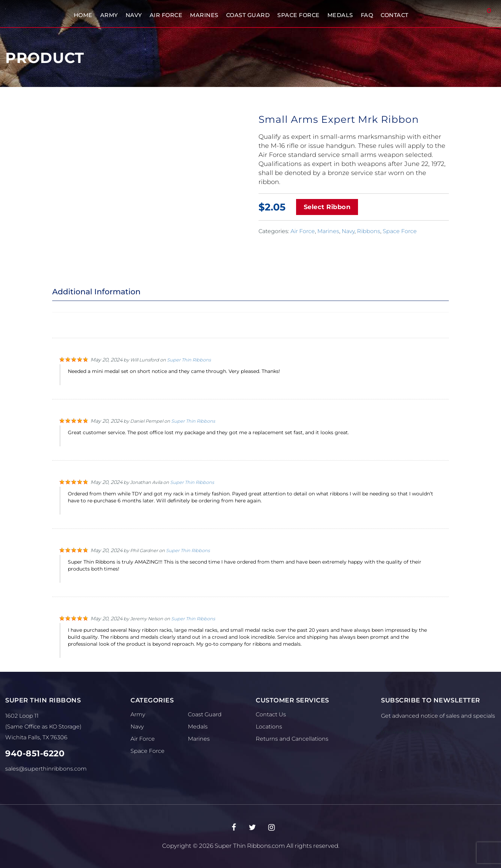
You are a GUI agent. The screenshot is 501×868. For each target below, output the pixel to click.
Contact (395, 15)
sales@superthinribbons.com (46, 769)
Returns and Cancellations (292, 739)
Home (83, 15)
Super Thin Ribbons (189, 360)
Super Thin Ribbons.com (250, 846)
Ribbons (369, 231)
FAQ (367, 15)
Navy (134, 15)
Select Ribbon (327, 207)
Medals (340, 15)
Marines (204, 15)
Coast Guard (248, 15)
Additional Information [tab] (96, 292)
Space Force (299, 15)
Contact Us (271, 714)
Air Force (166, 15)
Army (109, 15)
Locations (269, 727)
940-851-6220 (35, 753)
